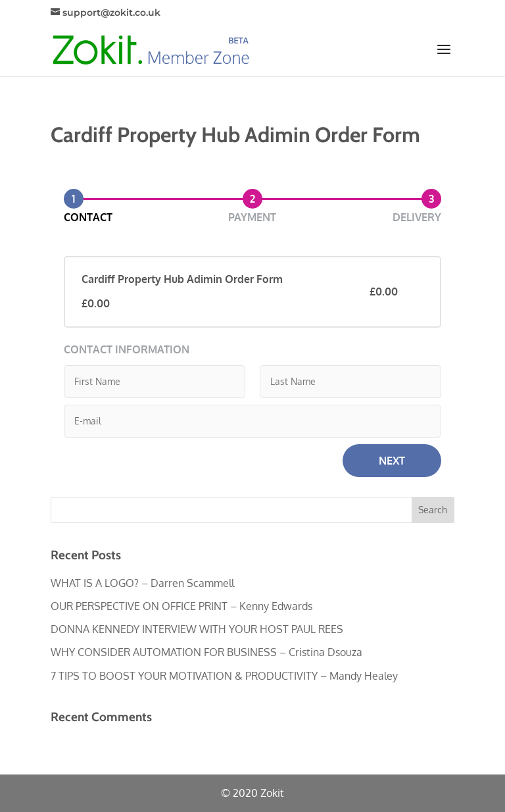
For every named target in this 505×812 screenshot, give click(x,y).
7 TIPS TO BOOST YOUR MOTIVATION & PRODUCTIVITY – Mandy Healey (224, 676)
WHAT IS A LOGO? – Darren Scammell (142, 583)
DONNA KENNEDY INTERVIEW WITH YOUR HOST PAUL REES (197, 629)
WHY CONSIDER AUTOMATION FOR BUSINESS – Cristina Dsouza (206, 652)
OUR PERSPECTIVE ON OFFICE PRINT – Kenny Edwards (181, 606)
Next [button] (392, 461)
